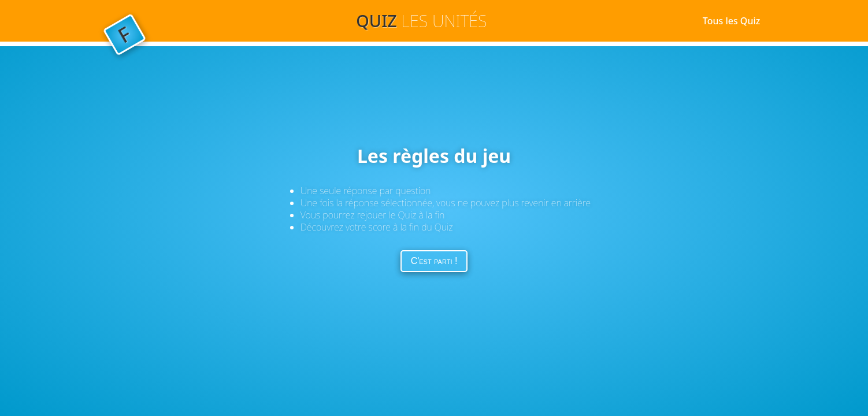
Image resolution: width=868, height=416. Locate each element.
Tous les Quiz (732, 21)
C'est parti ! (434, 261)
